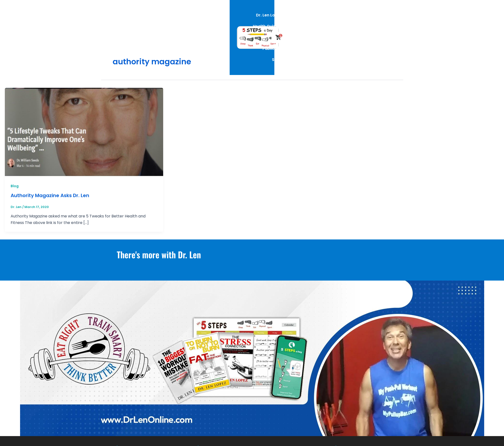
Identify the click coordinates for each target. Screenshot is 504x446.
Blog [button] (298, 19)
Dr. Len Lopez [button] (222, 19)
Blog (15, 186)
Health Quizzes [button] (265, 19)
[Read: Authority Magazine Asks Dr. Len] (84, 132)
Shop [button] (356, 19)
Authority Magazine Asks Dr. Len (50, 195)
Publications (327, 19)
